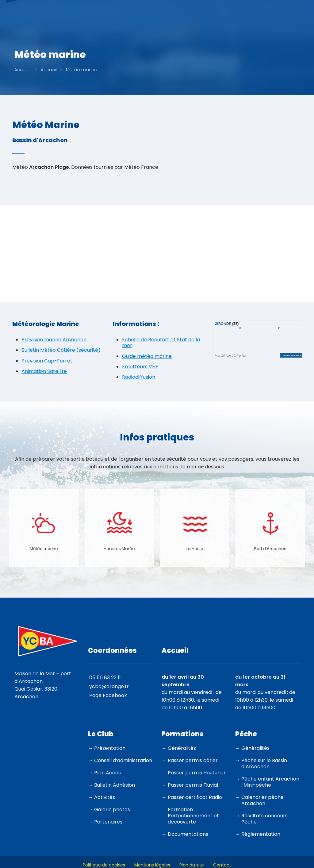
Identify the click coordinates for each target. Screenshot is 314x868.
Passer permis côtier (193, 760)
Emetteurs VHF (140, 367)
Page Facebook (108, 695)
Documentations (188, 834)
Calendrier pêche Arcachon (262, 800)
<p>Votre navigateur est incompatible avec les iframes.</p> (258, 344)
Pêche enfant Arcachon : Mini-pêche (270, 782)
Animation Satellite (44, 371)
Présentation (110, 748)
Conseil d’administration (123, 760)
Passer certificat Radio (195, 797)
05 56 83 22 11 (105, 678)
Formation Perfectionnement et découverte (193, 816)
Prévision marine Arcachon (54, 340)
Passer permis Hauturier (197, 773)
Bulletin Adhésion (115, 785)
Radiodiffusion (139, 377)
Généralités (182, 748)
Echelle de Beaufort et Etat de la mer (161, 343)
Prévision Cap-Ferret (47, 361)
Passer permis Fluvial (193, 785)
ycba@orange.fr (109, 686)
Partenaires (108, 822)
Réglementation (261, 834)
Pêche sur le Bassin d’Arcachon (264, 763)
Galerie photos (112, 810)
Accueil (22, 70)
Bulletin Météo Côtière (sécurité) (61, 350)
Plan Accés (107, 773)
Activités (105, 797)
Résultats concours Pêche (264, 819)
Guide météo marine (147, 356)
